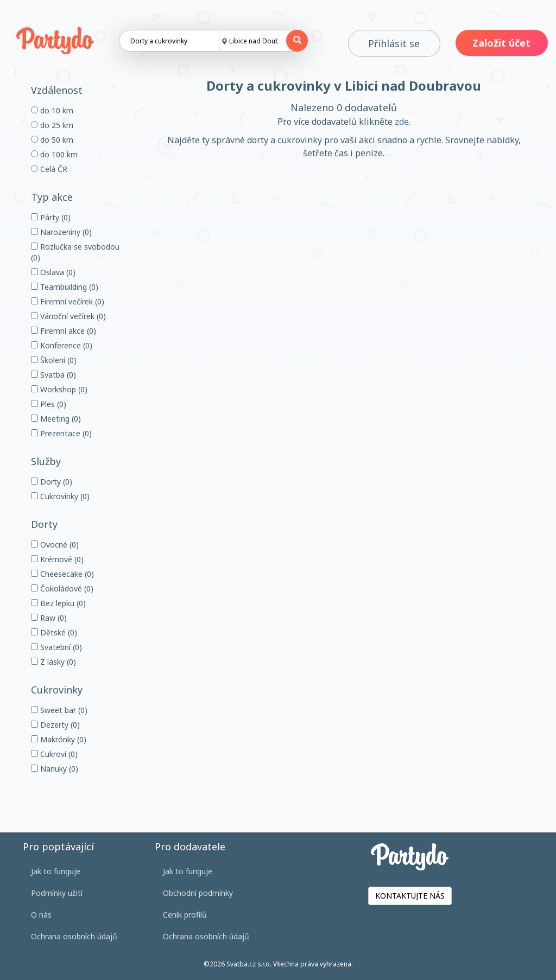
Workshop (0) (59, 389)
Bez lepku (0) (58, 603)
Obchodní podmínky (198, 893)
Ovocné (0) (55, 545)
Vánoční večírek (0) (68, 316)
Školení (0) (54, 360)
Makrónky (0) (59, 739)
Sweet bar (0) (59, 710)
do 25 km (52, 125)
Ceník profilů (185, 915)
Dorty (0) (52, 482)
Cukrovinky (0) (60, 496)
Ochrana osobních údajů (74, 936)
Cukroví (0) (54, 754)
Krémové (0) (57, 559)
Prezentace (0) (61, 433)
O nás (41, 915)
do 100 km (54, 154)
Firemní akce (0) (64, 331)
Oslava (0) (53, 272)
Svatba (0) (53, 375)
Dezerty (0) (55, 725)
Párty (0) (51, 217)
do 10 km (52, 110)
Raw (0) (49, 618)
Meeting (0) (56, 419)
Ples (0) (49, 404)
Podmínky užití (57, 893)
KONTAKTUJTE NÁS (410, 896)
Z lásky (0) (53, 662)
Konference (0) (62, 345)
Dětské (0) (54, 632)
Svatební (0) (56, 647)
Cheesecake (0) (62, 574)
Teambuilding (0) (65, 287)
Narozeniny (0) (61, 232)
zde (402, 122)
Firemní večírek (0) (68, 301)
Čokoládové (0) (62, 588)
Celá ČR (49, 169)
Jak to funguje (56, 871)
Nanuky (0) (55, 769)
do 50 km (52, 140)
